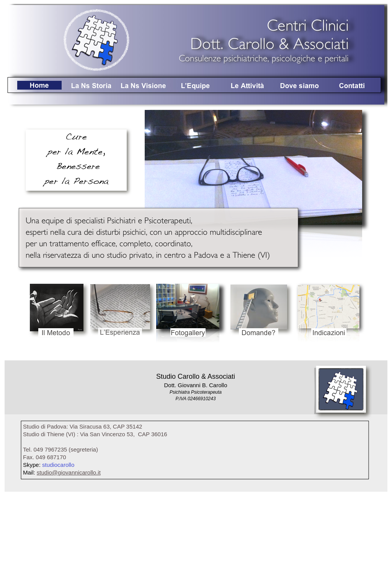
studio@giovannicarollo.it (69, 472)
